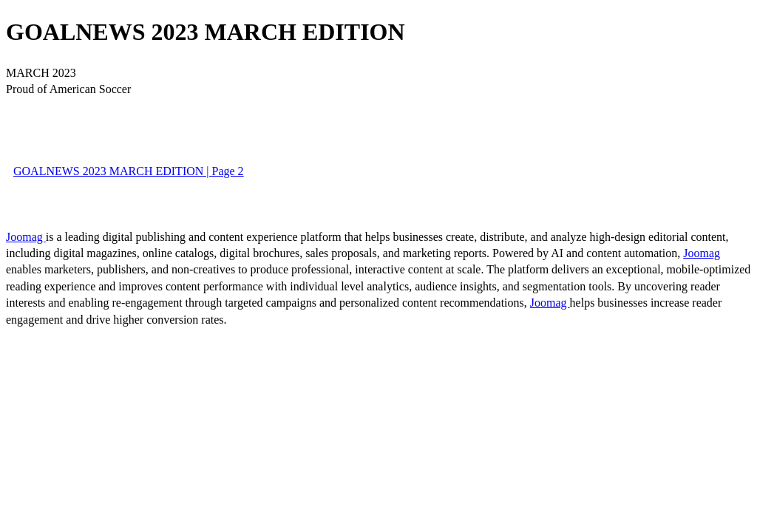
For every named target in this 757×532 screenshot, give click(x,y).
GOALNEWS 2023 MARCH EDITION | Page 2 (129, 171)
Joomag (26, 237)
